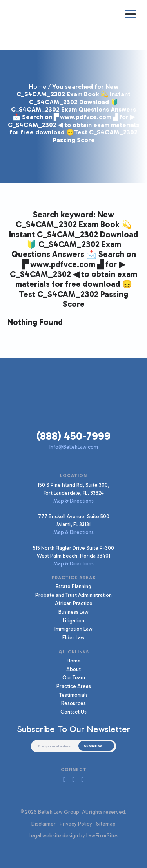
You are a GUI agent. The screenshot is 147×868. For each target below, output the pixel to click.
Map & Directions (73, 501)
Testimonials (73, 695)
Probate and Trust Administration (73, 595)
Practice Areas (74, 686)
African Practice (74, 603)
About (73, 669)
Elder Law (73, 637)
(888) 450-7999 (73, 436)
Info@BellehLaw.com (74, 447)
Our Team (74, 677)
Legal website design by (57, 835)
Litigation (73, 620)
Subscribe (93, 746)
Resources (73, 703)
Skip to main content (0, 0)
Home (38, 87)
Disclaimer (44, 824)
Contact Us (73, 712)
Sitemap (106, 824)
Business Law (73, 612)
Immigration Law (73, 629)
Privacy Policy (76, 824)
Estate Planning (73, 586)
